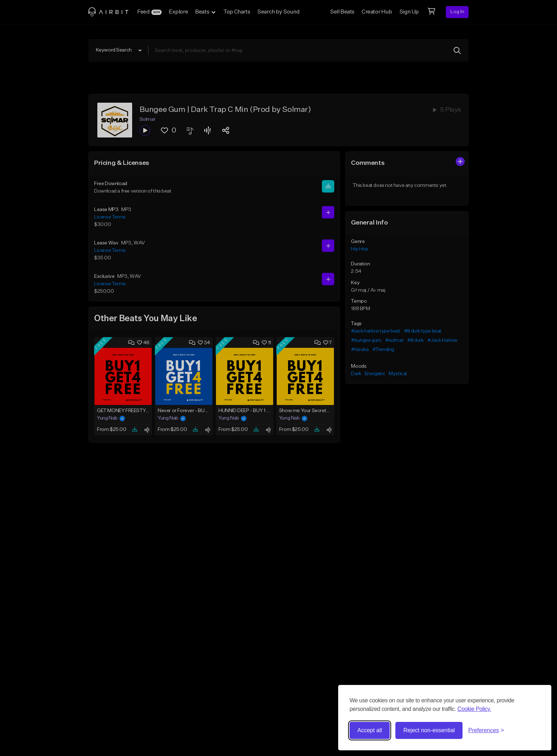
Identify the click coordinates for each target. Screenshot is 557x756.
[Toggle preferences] (486, 730)
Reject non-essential (429, 730)
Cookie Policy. (474, 709)
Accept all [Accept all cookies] (370, 730)
